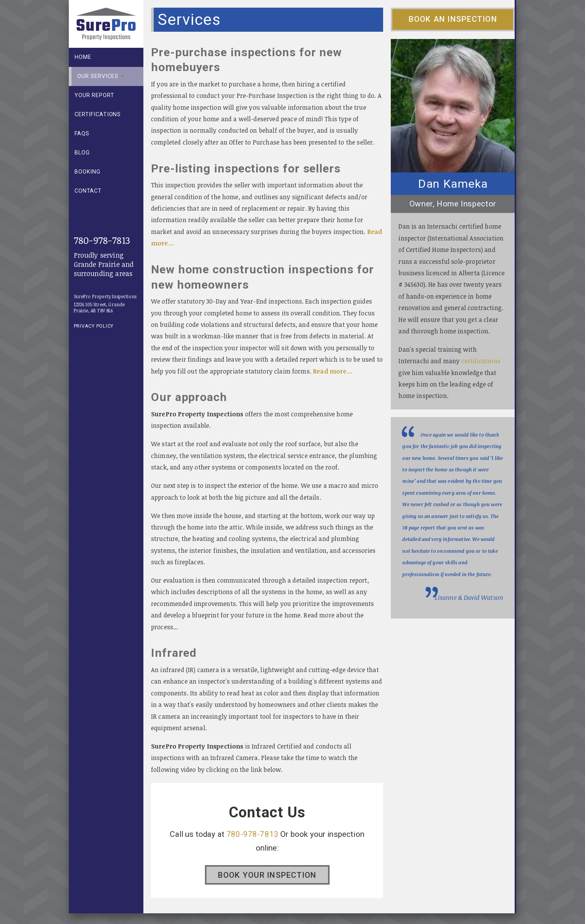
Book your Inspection (267, 875)
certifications (481, 361)
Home (83, 57)
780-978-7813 (102, 240)
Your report (94, 95)
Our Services (101, 76)
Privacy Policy (94, 326)
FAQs (82, 134)
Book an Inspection (453, 19)
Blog (82, 153)
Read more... (333, 371)
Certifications (98, 114)
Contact (88, 191)
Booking (88, 172)
